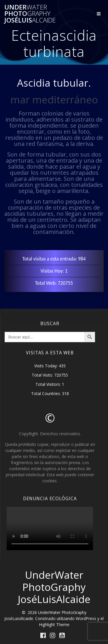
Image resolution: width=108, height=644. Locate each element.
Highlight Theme (54, 625)
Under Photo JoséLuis (30, 14)
